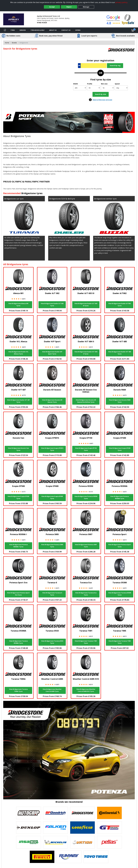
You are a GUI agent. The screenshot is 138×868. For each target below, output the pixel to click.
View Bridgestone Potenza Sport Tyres (120, 546)
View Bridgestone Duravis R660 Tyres (120, 401)
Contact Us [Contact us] (66, 30)
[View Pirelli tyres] (42, 857)
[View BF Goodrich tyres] (56, 813)
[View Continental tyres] (109, 813)
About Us (53, 30)
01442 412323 (42, 23)
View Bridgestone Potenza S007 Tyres (86, 546)
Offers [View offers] (78, 30)
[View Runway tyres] (69, 857)
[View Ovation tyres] (82, 842)
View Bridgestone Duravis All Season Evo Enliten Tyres (86, 401)
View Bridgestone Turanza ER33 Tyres (52, 642)
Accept (52, 7)
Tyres (13, 30)
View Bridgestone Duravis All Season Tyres (52, 401)
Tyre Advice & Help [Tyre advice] (37, 30)
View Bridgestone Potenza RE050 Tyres (86, 497)
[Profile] (94, 88)
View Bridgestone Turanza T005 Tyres (120, 642)
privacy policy (121, 2)
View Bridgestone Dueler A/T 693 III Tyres (86, 305)
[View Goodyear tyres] (82, 828)
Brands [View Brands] (14, 43)
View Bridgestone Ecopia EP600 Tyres (52, 497)
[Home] (5, 30)
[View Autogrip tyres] (29, 813)
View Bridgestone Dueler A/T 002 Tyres (52, 305)
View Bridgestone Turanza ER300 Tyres (120, 594)
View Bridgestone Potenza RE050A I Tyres (18, 546)
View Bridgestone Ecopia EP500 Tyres (18, 497)
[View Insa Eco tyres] (29, 842)
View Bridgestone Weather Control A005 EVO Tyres (86, 690)
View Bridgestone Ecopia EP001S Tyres (52, 449)
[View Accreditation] (128, 19)
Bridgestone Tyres (21, 136)
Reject (69, 7)
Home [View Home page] (7, 43)
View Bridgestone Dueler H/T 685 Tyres (120, 353)
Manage (86, 7)
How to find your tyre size (102, 100)
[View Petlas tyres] (109, 842)
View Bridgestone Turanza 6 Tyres (52, 594)
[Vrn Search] (92, 66)
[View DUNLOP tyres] (29, 828)
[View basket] (133, 30)
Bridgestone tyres (32, 193)
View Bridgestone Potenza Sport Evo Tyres (18, 594)
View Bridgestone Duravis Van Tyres (18, 449)
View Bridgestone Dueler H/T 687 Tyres (18, 401)
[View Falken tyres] (56, 828)
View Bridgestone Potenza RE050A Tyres (120, 497)
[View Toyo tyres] (96, 857)
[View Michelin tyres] (56, 842)
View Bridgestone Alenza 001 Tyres (18, 305)
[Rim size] (108, 88)
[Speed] (121, 88)
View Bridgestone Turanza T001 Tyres (86, 642)
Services (23, 30)
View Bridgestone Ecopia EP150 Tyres (86, 449)
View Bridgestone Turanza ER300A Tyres (18, 642)
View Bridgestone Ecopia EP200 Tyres (120, 449)
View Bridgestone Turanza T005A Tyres (18, 690)
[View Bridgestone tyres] (82, 813)
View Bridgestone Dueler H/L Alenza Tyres (18, 353)
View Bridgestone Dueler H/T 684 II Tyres (86, 353)
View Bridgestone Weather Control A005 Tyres (52, 690)
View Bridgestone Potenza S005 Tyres (52, 546)
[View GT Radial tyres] (109, 828)
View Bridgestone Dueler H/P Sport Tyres (52, 353)
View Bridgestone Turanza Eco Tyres (86, 594)
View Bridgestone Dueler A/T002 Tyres (120, 305)
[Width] (80, 88)
